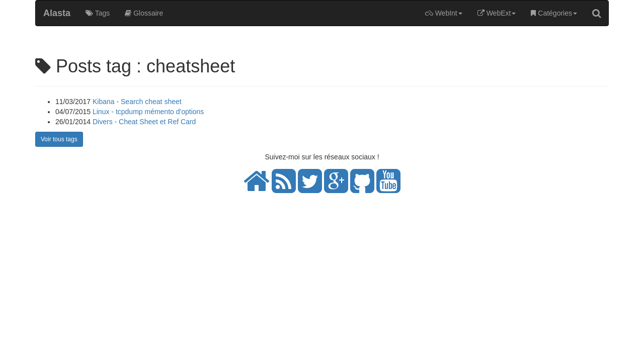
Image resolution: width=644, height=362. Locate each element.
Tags (98, 13)
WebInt (444, 13)
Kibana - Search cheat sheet (137, 102)
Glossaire (144, 13)
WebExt (497, 13)
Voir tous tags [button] (59, 139)
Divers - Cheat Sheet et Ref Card (144, 122)
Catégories (554, 13)
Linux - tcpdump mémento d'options (148, 112)
